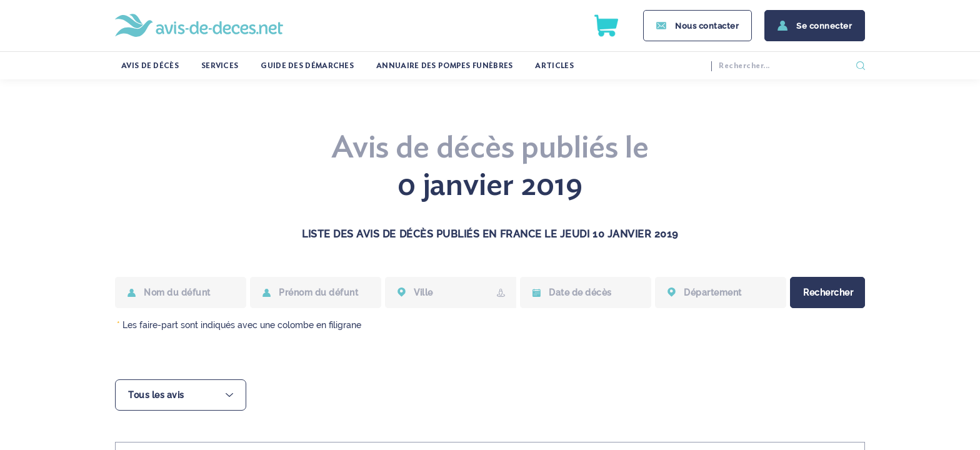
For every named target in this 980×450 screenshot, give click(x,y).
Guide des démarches (307, 66)
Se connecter (824, 26)
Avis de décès (150, 66)
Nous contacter (707, 26)
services (220, 66)
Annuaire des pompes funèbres (444, 66)
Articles (554, 66)
